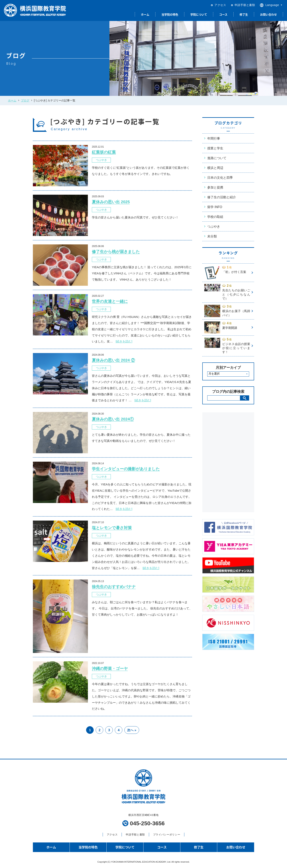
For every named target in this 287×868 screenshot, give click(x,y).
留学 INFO (215, 207)
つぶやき (101, 160)
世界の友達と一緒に (110, 301)
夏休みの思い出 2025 (111, 202)
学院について (199, 14)
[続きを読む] (124, 341)
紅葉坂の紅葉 (104, 152)
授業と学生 (215, 148)
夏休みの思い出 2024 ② (113, 360)
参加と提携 (215, 187)
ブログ (25, 100)
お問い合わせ (268, 14)
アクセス (220, 5)
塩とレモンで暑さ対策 (112, 528)
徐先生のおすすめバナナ (114, 587)
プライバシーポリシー (167, 835)
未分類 (212, 236)
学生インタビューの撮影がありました (126, 469)
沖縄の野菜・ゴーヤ (110, 669)
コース (223, 14)
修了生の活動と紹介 (222, 197)
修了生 (244, 14)
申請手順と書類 (245, 5)
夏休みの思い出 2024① (113, 419)
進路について (217, 158)
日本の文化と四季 (220, 178)
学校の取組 (215, 217)
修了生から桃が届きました (116, 252)
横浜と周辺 (215, 168)
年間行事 (214, 138)
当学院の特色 (170, 14)
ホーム (145, 14)
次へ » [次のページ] (132, 730)
